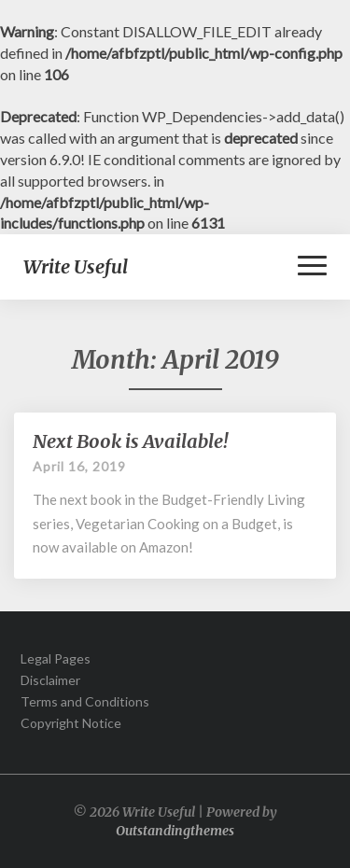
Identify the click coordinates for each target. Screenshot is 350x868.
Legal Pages (56, 658)
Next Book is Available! (130, 441)
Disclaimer (50, 680)
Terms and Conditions (85, 701)
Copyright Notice (71, 723)
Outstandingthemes (175, 831)
